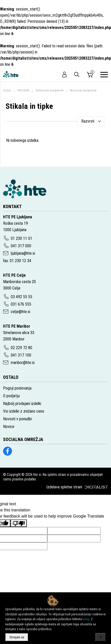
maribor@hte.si (23, 363)
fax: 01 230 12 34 (17, 261)
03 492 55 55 (21, 297)
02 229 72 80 (21, 348)
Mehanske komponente (83, 90)
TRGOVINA (23, 90)
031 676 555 (21, 304)
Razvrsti (88, 121)
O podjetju (11, 396)
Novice (9, 427)
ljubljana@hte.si (23, 253)
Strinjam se (17, 637)
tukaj (86, 619)
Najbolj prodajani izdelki (22, 404)
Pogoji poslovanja (17, 388)
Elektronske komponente (50, 90)
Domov (7, 90)
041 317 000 (21, 246)
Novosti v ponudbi (17, 419)
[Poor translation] (19, 523)
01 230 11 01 (21, 238)
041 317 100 (21, 355)
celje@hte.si (20, 312)
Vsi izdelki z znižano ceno (24, 411)
